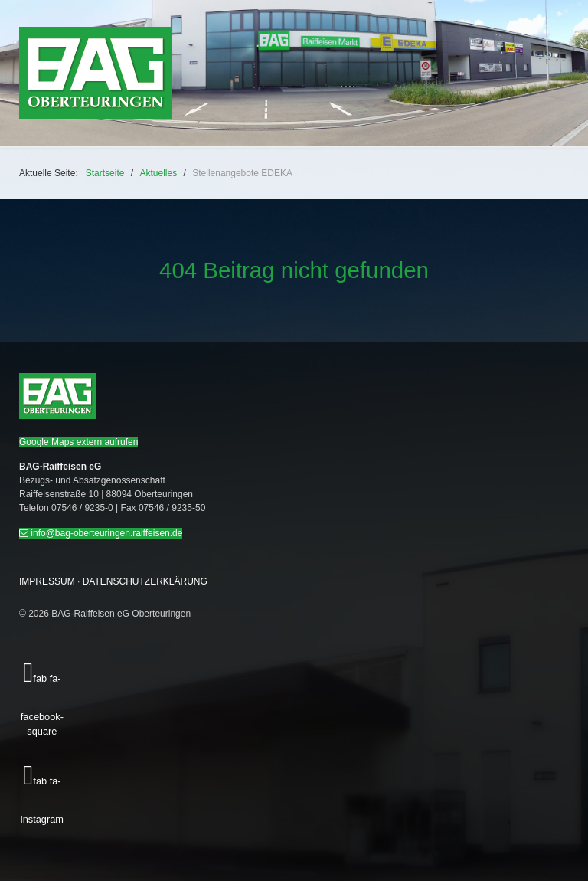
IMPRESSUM (47, 581)
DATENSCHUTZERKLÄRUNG (145, 581)
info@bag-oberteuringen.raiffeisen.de (101, 533)
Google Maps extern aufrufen (78, 442)
